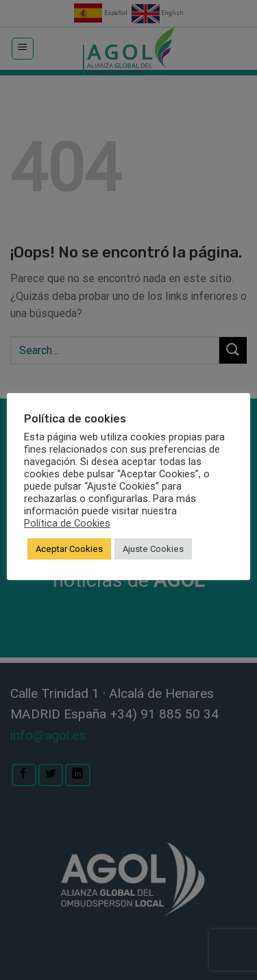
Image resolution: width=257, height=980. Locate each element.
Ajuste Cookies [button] (153, 549)
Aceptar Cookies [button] (69, 549)
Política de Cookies (67, 523)
